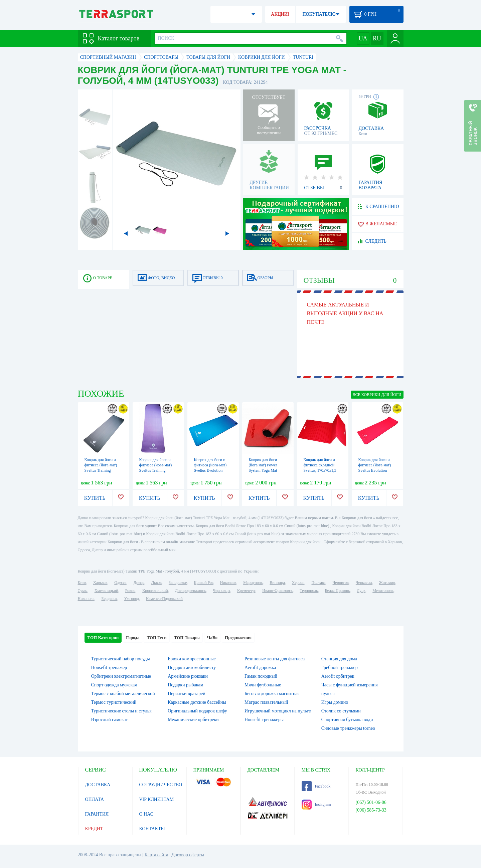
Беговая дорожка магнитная (272, 694)
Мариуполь (253, 583)
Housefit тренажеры (264, 720)
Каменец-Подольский (164, 599)
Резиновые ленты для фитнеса (275, 659)
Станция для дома (339, 659)
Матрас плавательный (266, 702)
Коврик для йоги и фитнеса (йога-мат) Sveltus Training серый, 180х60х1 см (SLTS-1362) (101, 470)
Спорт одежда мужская (114, 685)
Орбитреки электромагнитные (121, 676)
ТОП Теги (156, 637)
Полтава (319, 583)
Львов (156, 583)
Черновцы (221, 591)
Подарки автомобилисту (192, 668)
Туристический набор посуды (121, 659)
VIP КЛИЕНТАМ (157, 799)
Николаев (228, 583)
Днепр (139, 583)
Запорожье (178, 583)
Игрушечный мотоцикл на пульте (278, 711)
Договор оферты (188, 855)
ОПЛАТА (95, 799)
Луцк (361, 591)
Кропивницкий (155, 591)
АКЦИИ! (280, 14)
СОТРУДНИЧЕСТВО (161, 785)
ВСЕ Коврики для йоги (377, 395)
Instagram (316, 805)
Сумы (83, 591)
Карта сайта (156, 855)
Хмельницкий (106, 591)
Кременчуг (246, 591)
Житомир (387, 583)
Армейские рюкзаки (188, 676)
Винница (277, 583)
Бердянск (109, 599)
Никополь (86, 599)
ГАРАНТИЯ (97, 814)
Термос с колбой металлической (123, 694)
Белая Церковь (337, 591)
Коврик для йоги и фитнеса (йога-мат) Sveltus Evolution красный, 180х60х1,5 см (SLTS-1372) (376, 470)
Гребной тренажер (340, 668)
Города (133, 637)
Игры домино (335, 702)
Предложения (238, 637)
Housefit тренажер (109, 668)
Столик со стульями (341, 711)
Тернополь (309, 591)
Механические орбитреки (193, 720)
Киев (82, 583)
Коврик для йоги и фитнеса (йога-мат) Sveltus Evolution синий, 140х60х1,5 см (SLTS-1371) (212, 470)
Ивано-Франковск (277, 591)
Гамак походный (261, 676)
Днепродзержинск (191, 591)
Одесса (120, 583)
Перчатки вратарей (186, 694)
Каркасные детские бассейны (197, 702)
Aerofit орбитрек (338, 676)
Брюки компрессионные (192, 659)
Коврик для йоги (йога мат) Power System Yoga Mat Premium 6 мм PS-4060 (264, 470)
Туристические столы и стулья (121, 711)
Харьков (100, 583)
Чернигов (341, 583)
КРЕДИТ (94, 829)
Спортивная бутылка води (347, 720)
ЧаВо (212, 637)
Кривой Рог (203, 583)
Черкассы (364, 583)
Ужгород (132, 599)
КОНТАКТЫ (152, 829)
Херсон (298, 583)
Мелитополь (383, 591)
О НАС (146, 814)
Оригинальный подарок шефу (197, 711)
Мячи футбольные (263, 685)
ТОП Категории (103, 637)
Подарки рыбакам (185, 685)
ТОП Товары (187, 637)
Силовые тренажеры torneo (348, 728)
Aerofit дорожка (260, 668)
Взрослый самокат (110, 720)
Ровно (130, 591)
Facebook (316, 786)
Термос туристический (114, 702)
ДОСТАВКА (98, 785)
